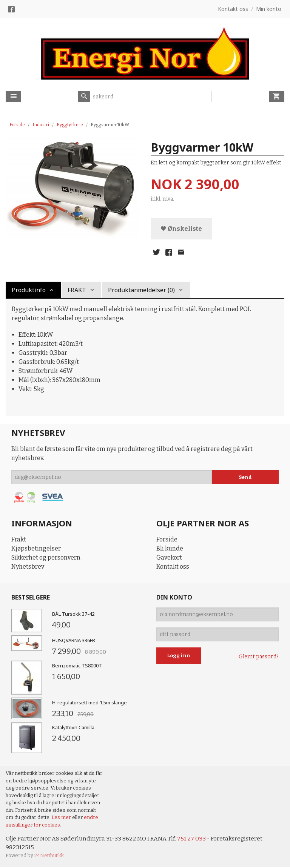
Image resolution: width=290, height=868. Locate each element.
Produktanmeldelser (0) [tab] (141, 290)
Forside (17, 125)
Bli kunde (170, 549)
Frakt (19, 540)
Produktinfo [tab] (29, 290)
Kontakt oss (173, 567)
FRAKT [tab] (77, 290)
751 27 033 (194, 839)
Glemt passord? (259, 657)
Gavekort (169, 558)
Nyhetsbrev (28, 567)
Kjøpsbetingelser (36, 549)
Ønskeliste (181, 229)
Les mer (62, 818)
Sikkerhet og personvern (46, 558)
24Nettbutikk (49, 856)
